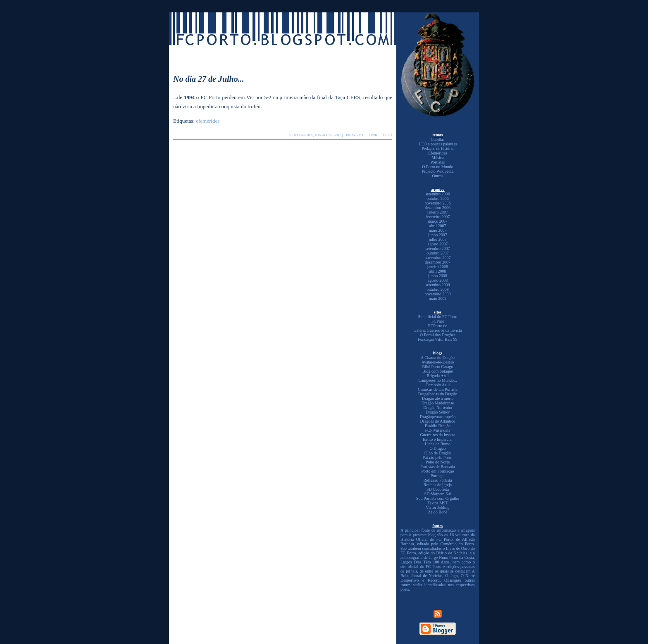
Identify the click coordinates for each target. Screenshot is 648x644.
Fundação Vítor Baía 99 (438, 339)
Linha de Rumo (438, 444)
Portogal (438, 476)
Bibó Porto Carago (438, 367)
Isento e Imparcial (438, 439)
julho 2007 (437, 239)
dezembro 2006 (438, 208)
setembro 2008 (437, 285)
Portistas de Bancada (437, 467)
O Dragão (437, 448)
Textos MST (438, 503)
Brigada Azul (437, 376)
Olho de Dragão (438, 453)
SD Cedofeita (438, 489)
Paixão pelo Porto (437, 457)
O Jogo (451, 576)
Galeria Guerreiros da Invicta (438, 330)
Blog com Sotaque (438, 371)
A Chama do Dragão (438, 358)
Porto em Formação (438, 471)
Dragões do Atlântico (438, 421)
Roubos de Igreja (438, 485)
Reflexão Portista (437, 480)
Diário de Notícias (451, 553)
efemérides (208, 121)
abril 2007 (438, 226)
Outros (437, 176)
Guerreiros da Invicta (438, 435)
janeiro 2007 (438, 212)
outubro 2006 (438, 198)
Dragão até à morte (438, 398)
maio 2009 (438, 298)
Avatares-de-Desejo (438, 362)
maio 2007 (438, 230)
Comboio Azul (438, 385)
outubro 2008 (438, 289)
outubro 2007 (438, 253)
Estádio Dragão (438, 426)
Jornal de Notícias (427, 576)
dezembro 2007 (438, 262)
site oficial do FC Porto (421, 567)
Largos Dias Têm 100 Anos (425, 562)
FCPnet (438, 321)
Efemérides (438, 153)
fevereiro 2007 (438, 217)
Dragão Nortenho (438, 408)
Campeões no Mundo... (437, 380)
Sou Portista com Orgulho (438, 498)
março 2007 (438, 221)
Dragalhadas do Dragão (438, 394)
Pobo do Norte (438, 462)
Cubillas (437, 139)
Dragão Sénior (438, 412)
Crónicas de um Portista (438, 389)
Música (437, 158)
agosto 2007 (438, 244)
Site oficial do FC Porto (438, 317)
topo (387, 135)
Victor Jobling (438, 507)
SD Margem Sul (438, 494)
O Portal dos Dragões (438, 335)
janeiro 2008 (438, 267)
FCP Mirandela (437, 430)
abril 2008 (438, 271)
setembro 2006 (437, 194)
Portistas (438, 162)
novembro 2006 (437, 203)
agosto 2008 (438, 280)
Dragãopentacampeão (438, 417)
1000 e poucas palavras (437, 144)
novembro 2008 (437, 294)
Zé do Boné (438, 512)
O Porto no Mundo (437, 167)
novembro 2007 (437, 258)
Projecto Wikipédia (438, 171)
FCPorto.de (438, 326)
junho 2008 (437, 276)
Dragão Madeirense (438, 403)
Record (434, 580)
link (373, 135)
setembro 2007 (437, 248)
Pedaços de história (437, 149)
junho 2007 (437, 235)
